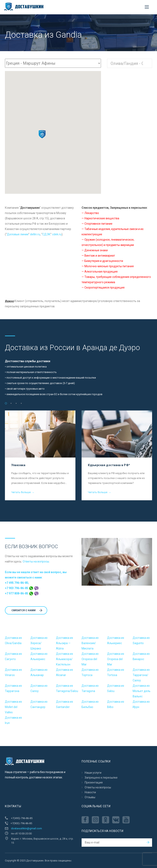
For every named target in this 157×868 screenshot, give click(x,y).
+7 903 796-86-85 (22, 588)
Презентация (94, 782)
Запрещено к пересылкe (101, 778)
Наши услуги (93, 773)
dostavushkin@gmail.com (26, 828)
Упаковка (18, 465)
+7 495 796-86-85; (17, 583)
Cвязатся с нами (27, 610)
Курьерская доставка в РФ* (109, 465)
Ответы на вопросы (36, 561)
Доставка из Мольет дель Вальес (142, 691)
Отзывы (90, 797)
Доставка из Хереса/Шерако (39, 643)
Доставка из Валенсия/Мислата (90, 643)
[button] (42, 134)
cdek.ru (57, 234)
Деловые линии (18, 234)
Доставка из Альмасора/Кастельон (64, 659)
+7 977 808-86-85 (22, 593)
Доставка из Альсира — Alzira (64, 643)
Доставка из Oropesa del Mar (90, 659)
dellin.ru (35, 234)
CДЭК (46, 234)
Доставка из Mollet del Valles (13, 707)
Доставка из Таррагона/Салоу (141, 675)
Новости (90, 792)
